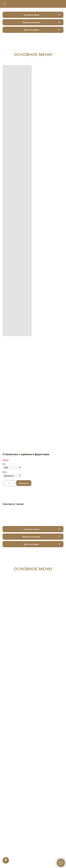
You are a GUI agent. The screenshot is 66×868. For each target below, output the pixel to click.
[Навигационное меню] (4, 4)
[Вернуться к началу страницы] (6, 860)
